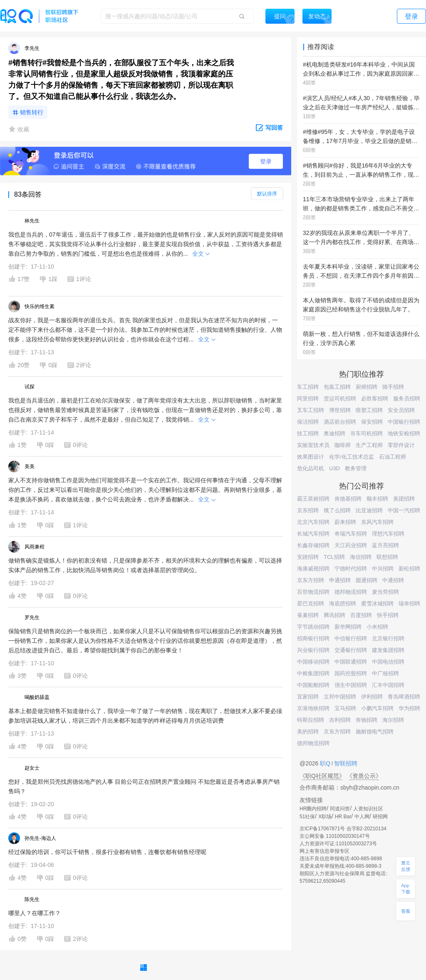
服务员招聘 (407, 399)
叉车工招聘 (311, 410)
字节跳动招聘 (313, 627)
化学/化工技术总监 (352, 457)
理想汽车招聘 (388, 534)
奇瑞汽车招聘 (351, 534)
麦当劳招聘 (385, 592)
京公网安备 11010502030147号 (335, 836)
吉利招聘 (340, 720)
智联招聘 (345, 763)
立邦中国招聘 (340, 697)
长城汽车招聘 (313, 534)
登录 (266, 161)
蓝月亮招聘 (385, 545)
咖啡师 (343, 445)
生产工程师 (369, 445)
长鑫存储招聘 (313, 545)
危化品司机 (311, 468)
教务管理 (356, 468)
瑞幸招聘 (409, 604)
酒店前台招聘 (340, 422)
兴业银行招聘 (313, 650)
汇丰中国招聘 (388, 685)
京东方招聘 (311, 580)
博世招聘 (340, 410)
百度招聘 (361, 615)
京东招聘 (308, 510)
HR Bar (343, 817)
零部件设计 (401, 445)
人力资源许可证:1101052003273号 (338, 844)
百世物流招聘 (313, 592)
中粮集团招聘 (313, 673)
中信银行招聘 (351, 638)
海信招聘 (361, 557)
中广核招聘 (385, 673)
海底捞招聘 (343, 604)
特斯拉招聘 (311, 720)
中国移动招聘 (313, 662)
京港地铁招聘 (313, 708)
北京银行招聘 (388, 638)
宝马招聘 (345, 708)
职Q (326, 763)
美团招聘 (404, 499)
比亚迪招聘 (369, 510)
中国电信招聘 (388, 662)
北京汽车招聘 (313, 522)
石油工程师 (393, 457)
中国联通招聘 (351, 662)
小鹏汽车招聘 (377, 708)
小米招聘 (377, 627)
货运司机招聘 (340, 399)
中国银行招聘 (404, 422)
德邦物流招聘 (351, 592)
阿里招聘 (308, 399)
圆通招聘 (367, 580)
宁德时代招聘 (351, 569)
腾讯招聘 (334, 615)
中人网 (362, 817)
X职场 (325, 817)
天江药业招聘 (351, 545)
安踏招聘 (308, 557)
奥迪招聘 (334, 433)
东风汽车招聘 (377, 522)
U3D (334, 468)
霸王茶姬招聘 (313, 499)
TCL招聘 (334, 557)
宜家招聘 (308, 697)
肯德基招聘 (348, 499)
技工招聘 (308, 433)
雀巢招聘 (308, 615)
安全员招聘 (401, 410)
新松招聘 (409, 569)
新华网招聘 (348, 627)
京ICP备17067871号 (322, 829)
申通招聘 (340, 580)
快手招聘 (388, 615)
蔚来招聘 (345, 522)
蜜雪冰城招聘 (377, 604)
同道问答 (340, 809)
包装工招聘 (337, 387)
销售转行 (32, 112)
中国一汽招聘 (404, 510)
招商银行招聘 (313, 638)
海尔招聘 (393, 720)
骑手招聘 (393, 387)
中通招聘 (393, 580)
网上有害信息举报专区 (324, 851)
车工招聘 (308, 387)
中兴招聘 (383, 569)
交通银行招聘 (351, 650)
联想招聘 (387, 557)
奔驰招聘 (367, 720)
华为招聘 (409, 708)
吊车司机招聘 (367, 433)
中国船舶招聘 (313, 685)
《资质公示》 (364, 776)
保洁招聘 (308, 422)
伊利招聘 (372, 697)
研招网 (380, 817)
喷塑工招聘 (369, 410)
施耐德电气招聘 (375, 732)
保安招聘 (372, 422)
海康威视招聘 (313, 569)
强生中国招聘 (351, 685)
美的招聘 (308, 732)
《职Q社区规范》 (322, 776)
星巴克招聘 (311, 604)
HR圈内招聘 (313, 809)
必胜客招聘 (375, 399)
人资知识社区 (368, 809)
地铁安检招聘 (404, 433)
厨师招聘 (367, 387)
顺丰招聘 (377, 499)
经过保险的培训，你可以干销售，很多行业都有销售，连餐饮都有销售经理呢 (107, 852)
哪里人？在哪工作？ (35, 913)
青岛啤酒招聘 (404, 697)
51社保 (307, 817)
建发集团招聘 (388, 650)
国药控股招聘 (351, 673)
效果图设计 (311, 457)
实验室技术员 (313, 445)
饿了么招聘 (337, 510)
